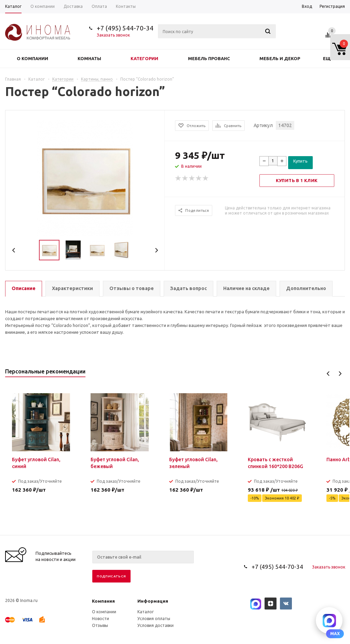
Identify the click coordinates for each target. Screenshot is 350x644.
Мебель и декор (280, 58)
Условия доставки (156, 625)
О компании (32, 58)
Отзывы (100, 625)
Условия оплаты (154, 619)
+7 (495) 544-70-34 (125, 28)
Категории (144, 58)
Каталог (146, 612)
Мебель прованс (209, 58)
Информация (153, 601)
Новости (100, 619)
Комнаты (89, 58)
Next (156, 250)
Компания (103, 601)
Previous (14, 250)
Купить (300, 161)
